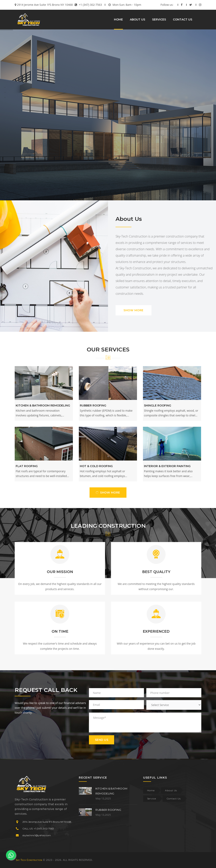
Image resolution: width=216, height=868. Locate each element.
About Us (171, 790)
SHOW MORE (134, 310)
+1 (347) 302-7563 (90, 5)
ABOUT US (137, 19)
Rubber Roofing (93, 405)
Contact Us (174, 799)
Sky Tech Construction (29, 860)
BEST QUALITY (156, 572)
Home (151, 790)
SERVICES (159, 19)
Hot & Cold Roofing (96, 466)
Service (152, 799)
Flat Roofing (27, 466)
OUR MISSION (60, 572)
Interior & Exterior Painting (167, 466)
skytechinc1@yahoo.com (37, 835)
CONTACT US (183, 19)
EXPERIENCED (156, 631)
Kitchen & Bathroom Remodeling (43, 405)
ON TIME (60, 631)
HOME (118, 19)
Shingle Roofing (158, 405)
